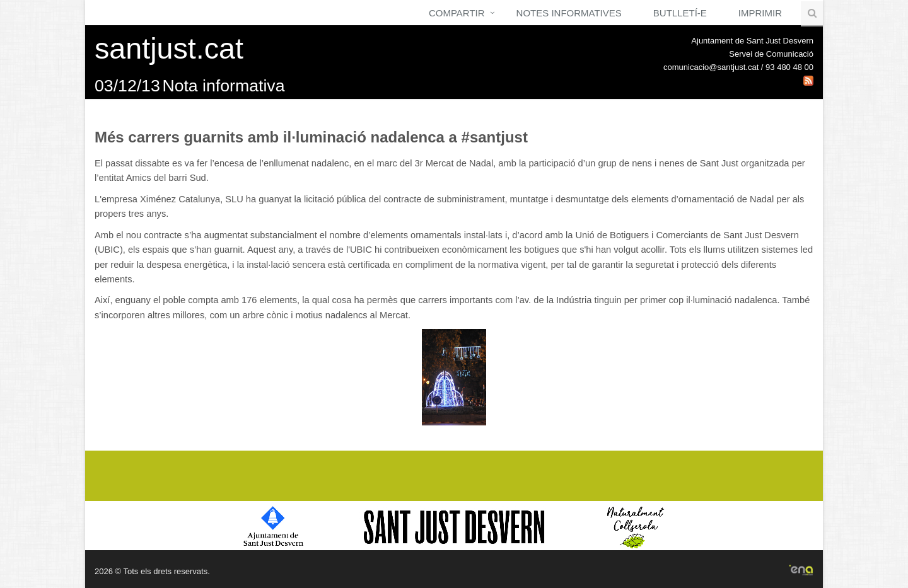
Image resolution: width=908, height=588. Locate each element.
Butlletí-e (680, 13)
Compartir (457, 13)
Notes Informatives (569, 13)
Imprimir (760, 13)
